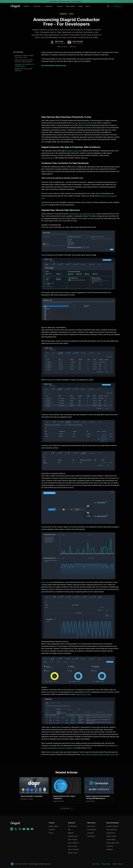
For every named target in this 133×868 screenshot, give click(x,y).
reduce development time (82, 123)
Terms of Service (118, 864)
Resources (38, 6)
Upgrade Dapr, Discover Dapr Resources (23, 70)
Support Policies (111, 836)
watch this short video (83, 694)
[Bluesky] (28, 829)
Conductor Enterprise (73, 151)
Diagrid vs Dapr (73, 853)
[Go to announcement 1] (129, 1)
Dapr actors (45, 582)
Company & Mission (112, 826)
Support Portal (111, 833)
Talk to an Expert (111, 830)
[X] (16, 829)
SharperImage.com (48, 158)
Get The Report (77, 1)
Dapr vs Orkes (72, 846)
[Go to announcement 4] (131, 1)
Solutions (60, 6)
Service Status (111, 840)
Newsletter (110, 849)
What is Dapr (91, 826)
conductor (63, 14)
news (71, 14)
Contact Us (117, 6)
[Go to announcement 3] (130, 1)
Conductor (52, 830)
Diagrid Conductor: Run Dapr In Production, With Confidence (24, 61)
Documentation (73, 826)
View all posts (67, 808)
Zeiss (86, 158)
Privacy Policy (106, 864)
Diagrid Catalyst (54, 826)
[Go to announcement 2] (129, 1)
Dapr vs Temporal (73, 843)
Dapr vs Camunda (73, 849)
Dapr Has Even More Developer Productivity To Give (24, 56)
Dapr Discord (91, 836)
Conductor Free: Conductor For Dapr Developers (25, 65)
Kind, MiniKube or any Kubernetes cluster (81, 214)
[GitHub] (20, 829)
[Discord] (32, 829)
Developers (49, 6)
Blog (69, 830)
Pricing (80, 6)
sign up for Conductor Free (67, 748)
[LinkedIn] (12, 829)
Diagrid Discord (73, 836)
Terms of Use (96, 864)
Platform (27, 6)
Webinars (71, 833)
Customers (90, 833)
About (88, 6)
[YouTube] (24, 829)
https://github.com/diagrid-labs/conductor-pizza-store (100, 754)
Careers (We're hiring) (113, 843)
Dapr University (70, 6)
